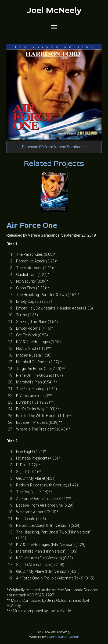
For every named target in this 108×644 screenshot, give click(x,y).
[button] (54, 27)
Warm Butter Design (63, 637)
